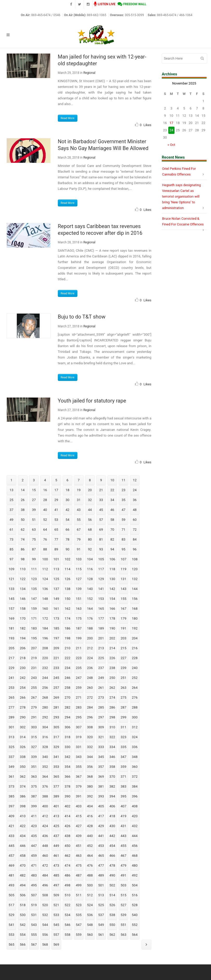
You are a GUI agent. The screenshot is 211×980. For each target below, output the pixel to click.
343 (79, 757)
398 (23, 806)
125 (56, 579)
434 (23, 836)
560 (90, 935)
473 (56, 865)
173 (56, 618)
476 (90, 865)
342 (67, 757)
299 (123, 717)
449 (56, 846)
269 (56, 697)
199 (79, 638)
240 (135, 668)
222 (67, 658)
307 (79, 727)
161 (56, 609)
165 (101, 609)
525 (101, 905)
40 (45, 510)
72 (135, 530)
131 (123, 579)
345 (101, 757)
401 (56, 806)
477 (101, 865)
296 (90, 717)
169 (11, 618)
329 (56, 747)
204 (135, 638)
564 (135, 935)
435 (34, 836)
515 (123, 895)
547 (79, 925)
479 (123, 865)
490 (112, 875)
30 (68, 500)
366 (67, 777)
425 (56, 826)
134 (23, 589)
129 (101, 579)
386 (23, 796)
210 (67, 648)
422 (23, 826)
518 (23, 905)
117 (101, 569)
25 (12, 500)
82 (112, 539)
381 (101, 786)
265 (11, 697)
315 (34, 737)
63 (34, 530)
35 (124, 500)
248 (90, 678)
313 (11, 737)
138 (67, 589)
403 (79, 806)
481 (11, 875)
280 (45, 707)
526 (112, 905)
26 (23, 500)
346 (112, 757)
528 (135, 905)
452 (90, 846)
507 (34, 895)
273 (101, 697)
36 (135, 500)
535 (79, 915)
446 (23, 846)
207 (34, 648)
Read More (68, 118)
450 (67, 846)
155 (123, 599)
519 (34, 905)
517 (11, 905)
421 (11, 826)
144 (135, 589)
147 (34, 599)
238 (112, 668)
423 (34, 826)
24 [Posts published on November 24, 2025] (172, 130)
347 (123, 757)
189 (101, 628)
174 (67, 618)
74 (23, 539)
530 (23, 915)
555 (34, 935)
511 (79, 895)
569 (56, 945)
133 (11, 589)
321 (101, 737)
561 (101, 935)
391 (79, 796)
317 (56, 737)
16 (45, 490)
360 (135, 767)
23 (124, 490)
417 (101, 816)
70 (112, 530)
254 (23, 688)
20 (90, 490)
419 (123, 816)
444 (135, 836)
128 (90, 579)
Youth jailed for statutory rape (92, 401)
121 (11, 579)
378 (67, 786)
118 (112, 569)
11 (124, 480)
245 (56, 678)
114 (67, 569)
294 (67, 717)
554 (23, 935)
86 (23, 549)
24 (135, 490)
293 (56, 717)
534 (67, 915)
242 (23, 678)
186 (67, 628)
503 (123, 885)
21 (101, 490)
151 (79, 599)
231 (34, 668)
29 (56, 500)
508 (45, 895)
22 (112, 490)
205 (11, 648)
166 (112, 609)
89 (56, 549)
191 (123, 628)
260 (90, 688)
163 (79, 609)
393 (101, 796)
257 (56, 688)
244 (45, 678)
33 (101, 500)
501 (101, 885)
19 (79, 490)
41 (56, 510)
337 (11, 757)
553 (11, 935)
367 (79, 777)
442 (112, 836)
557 (56, 935)
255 (34, 688)
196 (45, 638)
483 (34, 875)
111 (34, 569)
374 (23, 786)
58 (112, 520)
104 (90, 559)
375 (34, 786)
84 (135, 539)
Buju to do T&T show (82, 317)
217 (11, 658)
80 (90, 539)
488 (90, 875)
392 (90, 796)
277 (11, 707)
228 (135, 658)
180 (135, 618)
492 (135, 875)
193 (11, 638)
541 (11, 925)
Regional (89, 73)
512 (90, 895)
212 (90, 648)
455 (123, 846)
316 (45, 737)
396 (135, 796)
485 (56, 875)
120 (135, 569)
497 (56, 885)
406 (112, 806)
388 (45, 796)
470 (23, 865)
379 (79, 786)
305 (56, 727)
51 (34, 520)
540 (135, 915)
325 (11, 747)
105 (101, 559)
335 (123, 747)
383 (123, 786)
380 (90, 786)
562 (112, 935)
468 (135, 856)
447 (34, 846)
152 (90, 599)
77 (56, 539)
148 (45, 599)
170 (23, 618)
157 (11, 609)
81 (101, 539)
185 (56, 628)
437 (56, 836)
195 (34, 638)
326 (23, 747)
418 (112, 816)
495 (34, 885)
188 (90, 628)
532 (45, 915)
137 (56, 589)
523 (79, 905)
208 (45, 648)
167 (123, 609)
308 (90, 727)
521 (56, 905)
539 (123, 915)
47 (124, 510)
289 (11, 717)
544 (45, 925)
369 (101, 777)
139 (79, 589)
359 (123, 767)
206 (23, 648)
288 (135, 707)
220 (45, 658)
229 (11, 668)
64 (45, 530)
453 (101, 846)
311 (123, 727)
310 (112, 727)
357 (101, 767)
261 (101, 688)
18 (68, 490)
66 (68, 530)
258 (67, 688)
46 (112, 510)
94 (112, 549)
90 (68, 549)
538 (112, 915)
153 (101, 599)
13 (12, 490)
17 (56, 490)
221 (56, 658)
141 (101, 589)
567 (34, 945)
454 (112, 846)
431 (123, 826)
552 (135, 925)
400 (45, 806)
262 (112, 688)
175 (79, 618)
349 (11, 767)
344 (90, 757)
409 (11, 816)
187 (79, 628)
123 (34, 579)
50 (23, 520)
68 (90, 530)
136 (45, 589)
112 (45, 569)
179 (123, 618)
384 (135, 786)
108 (135, 559)
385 (11, 796)
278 (23, 707)
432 (135, 826)
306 (67, 727)
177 (101, 618)
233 (56, 668)
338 (23, 757)
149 (56, 599)
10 (112, 480)
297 (101, 717)
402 (67, 806)
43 (79, 510)
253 (11, 688)
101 (56, 559)
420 (135, 816)
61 (12, 530)
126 (67, 579)
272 (90, 697)
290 (23, 717)
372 (135, 777)
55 (79, 520)
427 (79, 826)
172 (45, 618)
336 (135, 747)
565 (11, 945)
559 (79, 935)
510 (67, 895)
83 (124, 539)
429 (101, 826)
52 (45, 520)
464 (90, 856)
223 (79, 658)
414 (67, 816)
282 (67, 707)
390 (67, 796)
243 (34, 678)
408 (135, 806)
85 (12, 549)
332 (90, 747)
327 (34, 747)
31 (79, 500)
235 (79, 668)
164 (90, 609)
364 (45, 777)
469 (11, 865)
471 (34, 865)
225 (101, 658)
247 (79, 678)
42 (68, 510)
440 (90, 836)
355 (79, 767)
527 (123, 905)
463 (79, 856)
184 (45, 628)
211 (79, 648)
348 (135, 757)
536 (90, 915)
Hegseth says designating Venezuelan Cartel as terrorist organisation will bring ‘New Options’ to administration (181, 196)
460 (45, 856)
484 (45, 875)
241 (11, 678)
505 (11, 895)
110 (23, 569)
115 (79, 569)
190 (112, 628)
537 (101, 915)
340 (45, 757)
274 (112, 697)
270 (67, 697)
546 (67, 925)
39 (34, 510)
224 (90, 658)
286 (112, 707)
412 (45, 816)
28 (45, 500)
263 (123, 688)
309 (101, 727)
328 (45, 747)
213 (101, 648)
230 (23, 668)
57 (101, 520)
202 (112, 638)
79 (79, 539)
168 (135, 609)
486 (67, 875)
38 (23, 510)
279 (34, 707)
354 (67, 767)
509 (56, 895)
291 (34, 717)
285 (101, 707)
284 (90, 707)
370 (112, 777)
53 (56, 520)
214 (112, 648)
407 (123, 806)
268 (45, 697)
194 (23, 638)
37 (12, 510)
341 (56, 757)
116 (90, 569)
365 (56, 777)
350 (23, 767)
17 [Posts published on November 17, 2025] (172, 123)
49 (12, 520)
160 (45, 609)
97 (12, 559)
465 (101, 856)
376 (45, 786)
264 (135, 688)
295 (79, 717)
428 (90, 826)
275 (123, 697)
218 (23, 658)
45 (101, 510)
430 (112, 826)
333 (101, 747)
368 (90, 777)
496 (45, 885)
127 (79, 579)
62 (23, 530)
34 (112, 500)
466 (112, 856)
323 (123, 737)
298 (112, 717)
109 (11, 569)
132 (135, 579)
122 (23, 579)
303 (34, 727)
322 (112, 737)
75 (34, 539)
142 (112, 589)
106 (112, 559)
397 (11, 806)
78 (68, 539)
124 (45, 579)
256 (45, 688)
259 (79, 688)
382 (112, 786)
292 (45, 717)
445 (11, 846)
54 (68, 520)
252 (135, 678)
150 (67, 599)
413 (56, 816)
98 (23, 559)
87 (34, 549)
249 (101, 678)
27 (34, 500)
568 (45, 945)
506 (23, 895)
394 (112, 796)
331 (79, 747)
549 (101, 925)
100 (45, 559)
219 (34, 658)
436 (45, 836)
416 (90, 816)
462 (67, 856)
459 (34, 856)
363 (34, 777)
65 (56, 530)
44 (90, 510)
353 (56, 767)
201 (101, 638)
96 (135, 549)
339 (34, 757)
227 (123, 658)
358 (112, 767)
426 (67, 826)
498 (67, 885)
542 (23, 925)
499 (79, 885)
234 (67, 668)
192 (135, 628)
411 (34, 816)
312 (135, 727)
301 (11, 727)
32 (90, 500)
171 (34, 618)
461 (56, 856)
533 (56, 915)
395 (123, 796)
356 (90, 767)
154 (112, 599)
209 (56, 648)
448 (45, 846)
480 (135, 865)
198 (67, 638)
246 (67, 678)
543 (34, 925)
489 (101, 875)
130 (112, 579)
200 (90, 638)
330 (67, 747)
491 (123, 875)
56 (90, 520)
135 (34, 589)
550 (112, 925)
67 (79, 530)
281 (56, 707)
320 (90, 737)
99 (34, 559)
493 (11, 885)
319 (79, 737)
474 (67, 865)
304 (45, 727)
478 (112, 865)
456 (135, 846)
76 (45, 539)
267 (34, 697)
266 (23, 697)
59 (124, 520)
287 (123, 707)
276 (135, 697)
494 (23, 885)
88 (45, 549)
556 (45, 935)
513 (101, 895)
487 (79, 875)
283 (79, 707)
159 (34, 609)
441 (101, 836)
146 (23, 599)
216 (135, 648)
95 (124, 549)
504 (135, 885)
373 (11, 786)
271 (79, 697)
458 (23, 856)
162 (67, 609)
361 (11, 777)
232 (45, 668)
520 (45, 905)
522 (67, 905)
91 (79, 549)
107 (123, 559)
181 (11, 628)
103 (79, 559)
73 (12, 539)
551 (123, 925)
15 (34, 490)
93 (101, 549)
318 (67, 737)
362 (23, 777)
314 (23, 737)
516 (135, 895)
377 (56, 786)
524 (90, 905)
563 (123, 935)
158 (23, 609)
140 (90, 589)
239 (123, 668)
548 (90, 925)
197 (56, 638)
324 (135, 737)
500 (90, 885)
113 (56, 569)
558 (67, 935)
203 (123, 638)
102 (67, 559)
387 (34, 796)
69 (101, 530)
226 (112, 658)
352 (45, 767)
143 (123, 589)
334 (112, 747)
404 (90, 806)
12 (135, 480)
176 (90, 618)
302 (23, 727)
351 (34, 767)
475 (79, 865)
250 (112, 678)
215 (123, 648)
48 (135, 510)
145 (11, 599)
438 (67, 836)
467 (123, 856)
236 (90, 668)
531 (34, 915)
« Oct (171, 145)
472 (45, 865)
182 (23, 628)
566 (23, 945)
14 (23, 490)
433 (11, 836)
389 (56, 796)
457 (11, 856)
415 (79, 816)
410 (23, 816)
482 (23, 875)
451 (79, 846)
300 (135, 717)
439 (79, 836)
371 (123, 777)
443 (123, 836)
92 (90, 549)
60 (135, 520)
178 (112, 618)
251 (123, 678)
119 (123, 569)
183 (34, 628)
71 (124, 530)
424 (45, 826)
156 (135, 599)
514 (112, 895)
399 (34, 806)
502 (112, 885)
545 (56, 925)
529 (11, 915)
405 (101, 806)
